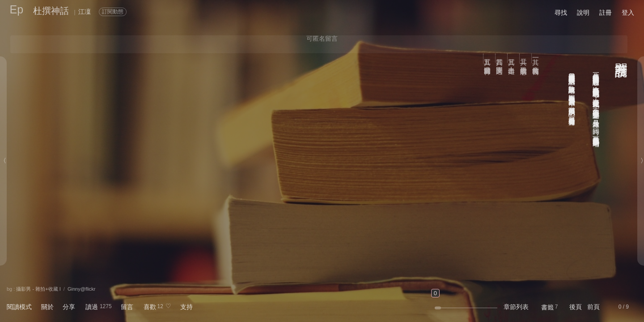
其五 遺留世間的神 (488, 59)
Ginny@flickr (82, 289)
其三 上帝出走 (512, 58)
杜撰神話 (51, 11)
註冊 (606, 13)
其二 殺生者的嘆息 (524, 59)
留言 (127, 307)
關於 (47, 307)
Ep (17, 9)
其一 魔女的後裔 (536, 58)
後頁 (576, 307)
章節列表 (516, 307)
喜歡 (150, 307)
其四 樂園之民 (500, 58)
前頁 (593, 307)
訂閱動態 (113, 12)
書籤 (547, 307)
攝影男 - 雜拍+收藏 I (38, 289)
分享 (69, 307)
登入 (628, 13)
